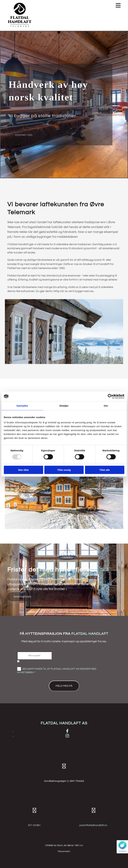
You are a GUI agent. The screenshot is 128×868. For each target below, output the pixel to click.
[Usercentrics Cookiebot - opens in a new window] (110, 396)
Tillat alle (105, 470)
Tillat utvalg (64, 470)
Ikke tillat (23, 470)
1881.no (79, 845)
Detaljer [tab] (64, 406)
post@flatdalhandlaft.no (93, 825)
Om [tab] (106, 406)
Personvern (64, 851)
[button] (79, 6)
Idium (60, 845)
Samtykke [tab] (22, 406)
